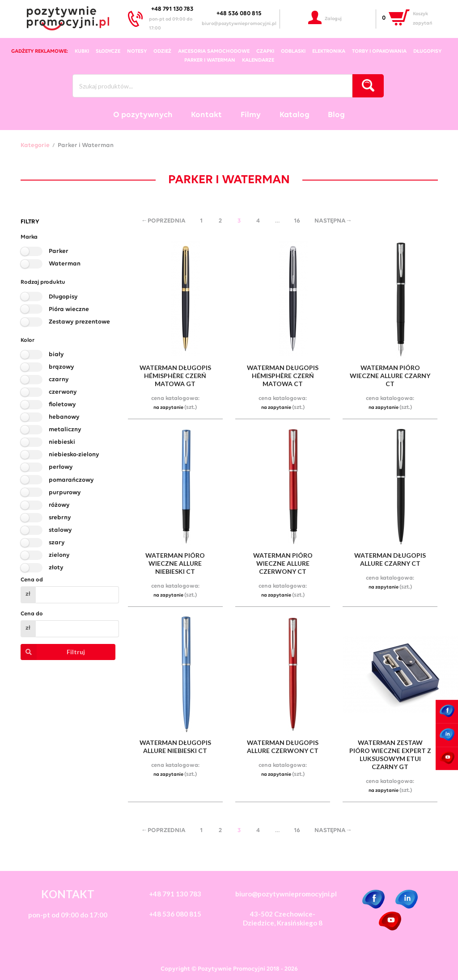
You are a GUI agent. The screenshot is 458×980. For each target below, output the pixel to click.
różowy (59, 505)
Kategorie (35, 146)
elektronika (329, 51)
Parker (59, 251)
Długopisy (63, 297)
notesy (137, 51)
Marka (29, 237)
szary (57, 543)
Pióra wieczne (69, 309)
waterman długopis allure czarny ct (390, 559)
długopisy (427, 51)
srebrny (60, 518)
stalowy (60, 530)
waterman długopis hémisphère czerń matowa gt (175, 376)
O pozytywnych (143, 115)
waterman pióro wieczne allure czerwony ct (283, 563)
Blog (336, 115)
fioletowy (62, 405)
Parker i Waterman (210, 60)
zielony (59, 555)
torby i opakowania (379, 51)
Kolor (28, 340)
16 (297, 221)
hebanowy (64, 417)
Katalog (295, 115)
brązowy (61, 367)
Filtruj (53, 652)
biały (56, 355)
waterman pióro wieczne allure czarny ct (390, 376)
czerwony (63, 392)
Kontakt (206, 115)
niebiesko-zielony (74, 455)
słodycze (108, 51)
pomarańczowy (71, 480)
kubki (82, 51)
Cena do (32, 614)
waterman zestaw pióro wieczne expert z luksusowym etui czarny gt (390, 755)
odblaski (293, 51)
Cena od (32, 580)
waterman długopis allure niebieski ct (175, 747)
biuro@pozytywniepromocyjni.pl (239, 24)
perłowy (61, 467)
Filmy (251, 115)
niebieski (62, 442)
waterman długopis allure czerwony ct (283, 747)
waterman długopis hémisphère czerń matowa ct (283, 376)
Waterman (65, 264)
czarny (59, 380)
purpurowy (65, 493)
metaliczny (65, 430)
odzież (162, 51)
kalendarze (258, 60)
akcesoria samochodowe (214, 51)
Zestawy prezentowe (79, 322)
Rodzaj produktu (43, 282)
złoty (56, 568)
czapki (265, 51)
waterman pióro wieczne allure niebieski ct (175, 563)
